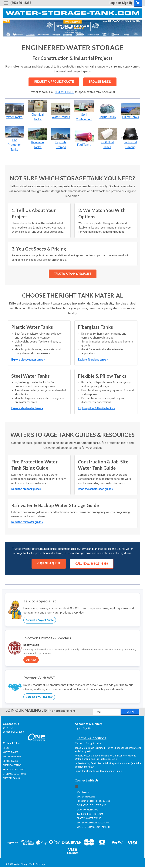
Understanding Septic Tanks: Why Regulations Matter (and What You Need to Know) (108, 765)
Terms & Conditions (92, 738)
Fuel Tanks (84, 145)
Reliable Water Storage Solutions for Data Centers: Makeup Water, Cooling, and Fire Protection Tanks (105, 757)
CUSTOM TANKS (11, 778)
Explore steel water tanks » (27, 408)
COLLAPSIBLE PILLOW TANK (91, 805)
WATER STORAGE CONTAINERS (93, 827)
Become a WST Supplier (39, 697)
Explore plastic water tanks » (28, 360)
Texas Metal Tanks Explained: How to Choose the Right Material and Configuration (108, 750)
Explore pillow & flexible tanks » (96, 408)
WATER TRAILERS (12, 757)
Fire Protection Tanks (14, 145)
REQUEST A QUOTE (49, 563)
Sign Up (127, 3)
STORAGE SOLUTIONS (14, 774)
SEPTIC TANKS (10, 761)
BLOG (6, 748)
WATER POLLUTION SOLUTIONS (93, 823)
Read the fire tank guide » (26, 489)
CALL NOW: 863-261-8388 (92, 564)
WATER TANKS (10, 752)
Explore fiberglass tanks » (93, 360)
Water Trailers (61, 117)
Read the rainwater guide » (27, 522)
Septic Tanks (107, 117)
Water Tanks (14, 117)
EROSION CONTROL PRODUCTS (93, 801)
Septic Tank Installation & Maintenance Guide (98, 771)
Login (113, 3)
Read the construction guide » (96, 489)
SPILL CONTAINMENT (14, 770)
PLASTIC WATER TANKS (89, 818)
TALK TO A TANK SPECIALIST (73, 274)
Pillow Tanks (131, 117)
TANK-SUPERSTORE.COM (90, 814)
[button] (15, 109)
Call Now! (31, 660)
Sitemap (40, 864)
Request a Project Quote (40, 620)
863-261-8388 (65, 92)
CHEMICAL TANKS (12, 765)
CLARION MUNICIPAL (88, 810)
